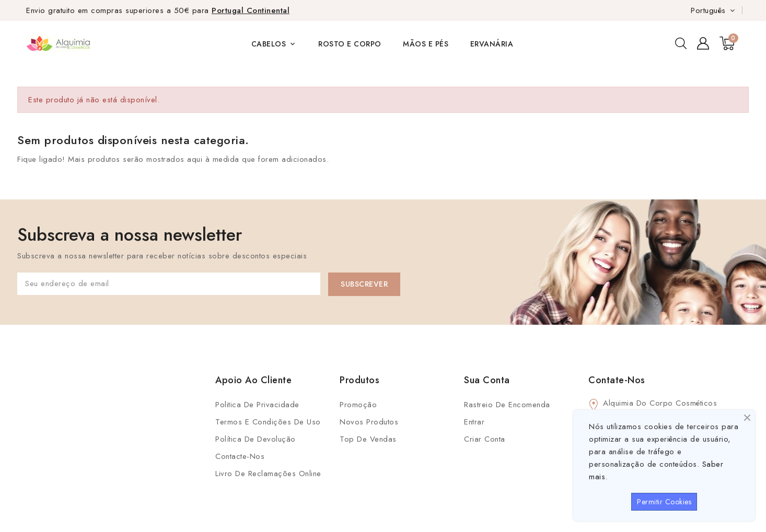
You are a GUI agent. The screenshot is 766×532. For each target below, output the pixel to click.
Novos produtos (369, 422)
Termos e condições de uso (268, 422)
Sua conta (487, 380)
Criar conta (485, 439)
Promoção (358, 405)
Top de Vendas (368, 439)
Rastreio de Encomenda (507, 405)
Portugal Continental (251, 10)
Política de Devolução (256, 439)
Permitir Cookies (664, 502)
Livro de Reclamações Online (268, 474)
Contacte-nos (240, 456)
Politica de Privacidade (257, 405)
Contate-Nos (617, 380)
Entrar (474, 422)
